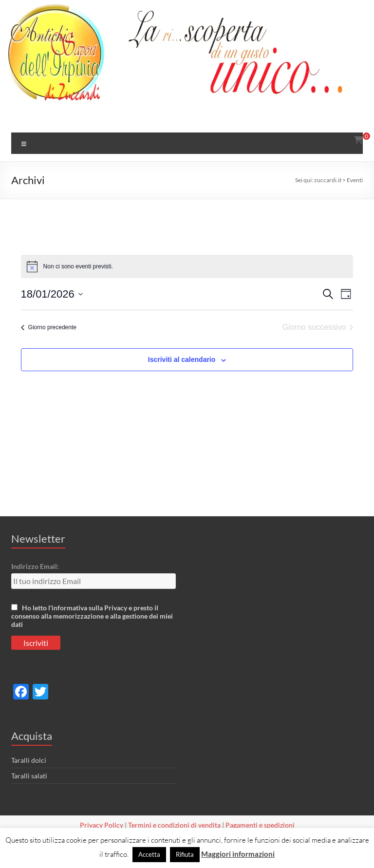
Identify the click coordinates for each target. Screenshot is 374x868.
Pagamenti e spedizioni (260, 825)
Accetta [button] (149, 854)
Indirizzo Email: (35, 566)
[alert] (187, 266)
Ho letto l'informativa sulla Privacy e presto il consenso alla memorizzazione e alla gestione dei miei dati (92, 616)
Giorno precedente (49, 327)
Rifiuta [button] (185, 854)
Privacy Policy (102, 825)
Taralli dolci (29, 760)
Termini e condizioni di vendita (174, 825)
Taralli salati (29, 776)
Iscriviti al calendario (182, 359)
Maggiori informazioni (238, 854)
